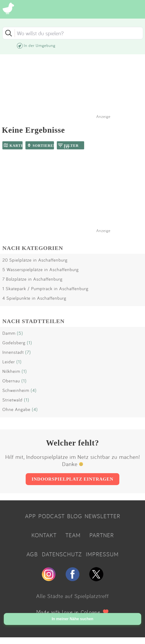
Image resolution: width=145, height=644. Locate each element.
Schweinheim (16, 390)
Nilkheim (11, 371)
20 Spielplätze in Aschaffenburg (35, 260)
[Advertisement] (75, 197)
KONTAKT (44, 535)
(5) (20, 333)
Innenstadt (13, 352)
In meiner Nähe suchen (72, 619)
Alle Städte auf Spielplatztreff (72, 596)
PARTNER (102, 535)
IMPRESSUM (102, 554)
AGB (32, 554)
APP (30, 516)
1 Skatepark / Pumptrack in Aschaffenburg (45, 289)
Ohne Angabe (16, 409)
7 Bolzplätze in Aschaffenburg (32, 279)
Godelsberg (14, 343)
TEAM (73, 535)
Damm (9, 333)
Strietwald (12, 400)
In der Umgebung (40, 45)
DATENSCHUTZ (62, 554)
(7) (28, 352)
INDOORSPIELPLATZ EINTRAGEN (72, 479)
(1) (29, 343)
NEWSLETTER (102, 516)
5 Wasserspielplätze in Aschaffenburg (41, 269)
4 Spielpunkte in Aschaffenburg (34, 298)
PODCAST (51, 516)
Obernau (11, 381)
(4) (34, 390)
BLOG (75, 516)
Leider (9, 362)
